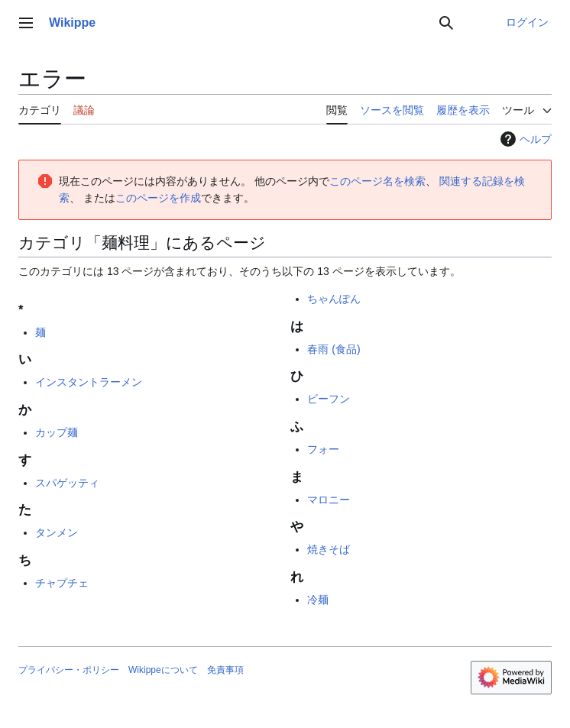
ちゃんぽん (334, 299)
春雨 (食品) (334, 349)
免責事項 (225, 670)
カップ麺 (57, 432)
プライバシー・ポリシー (69, 670)
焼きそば (329, 549)
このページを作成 (158, 198)
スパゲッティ (67, 483)
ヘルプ (524, 139)
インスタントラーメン (89, 382)
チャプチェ (62, 583)
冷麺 (318, 600)
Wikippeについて (163, 670)
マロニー (329, 500)
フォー (323, 449)
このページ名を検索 (377, 181)
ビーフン (329, 399)
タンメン (57, 532)
